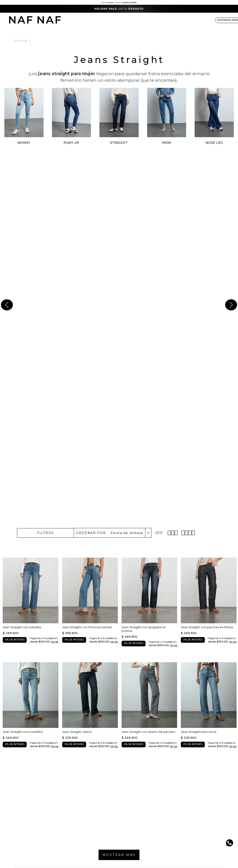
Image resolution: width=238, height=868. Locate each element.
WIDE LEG (214, 143)
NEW (75, 20)
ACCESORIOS (167, 20)
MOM (167, 143)
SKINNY (24, 143)
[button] (45, 533)
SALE (203, 20)
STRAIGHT (119, 143)
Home (21, 41)
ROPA (88, 20)
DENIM (103, 20)
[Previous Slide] (7, 305)
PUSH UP (71, 143)
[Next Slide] (231, 305)
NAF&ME (188, 20)
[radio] (173, 533)
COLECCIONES (141, 20)
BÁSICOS (119, 20)
